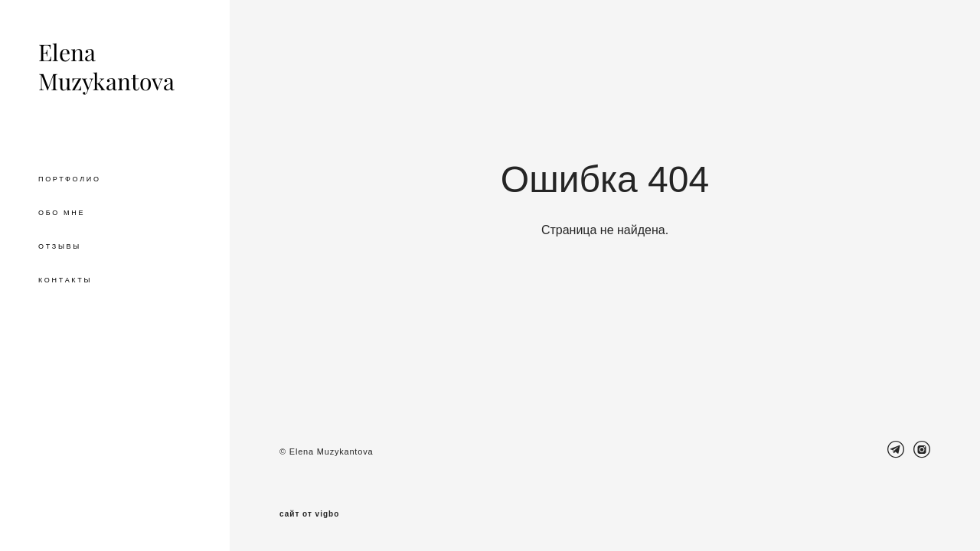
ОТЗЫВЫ (60, 246)
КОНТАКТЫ (65, 280)
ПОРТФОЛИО (70, 179)
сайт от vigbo (309, 514)
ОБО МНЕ (62, 213)
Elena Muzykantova (106, 67)
